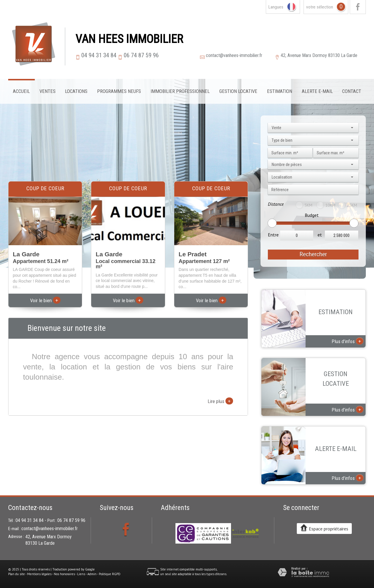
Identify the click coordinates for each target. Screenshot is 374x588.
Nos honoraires (64, 574)
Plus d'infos (348, 341)
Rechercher (313, 254)
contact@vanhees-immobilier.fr (234, 55)
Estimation (280, 91)
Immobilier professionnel (180, 91)
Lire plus (220, 401)
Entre (273, 235)
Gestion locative (238, 91)
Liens (81, 574)
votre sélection (320, 7)
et (320, 235)
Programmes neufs (119, 91)
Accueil (21, 91)
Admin (92, 574)
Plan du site (17, 574)
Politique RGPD (110, 574)
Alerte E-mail (317, 91)
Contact (352, 91)
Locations (76, 91)
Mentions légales (39, 574)
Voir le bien (45, 300)
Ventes (48, 91)
